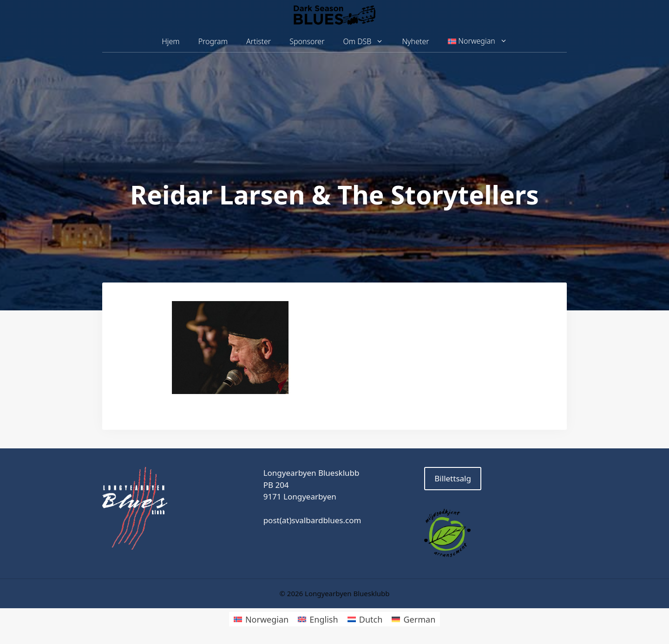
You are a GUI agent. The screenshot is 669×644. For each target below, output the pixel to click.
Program (213, 41)
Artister (259, 41)
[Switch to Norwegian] (261, 619)
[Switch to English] (318, 619)
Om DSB (368, 42)
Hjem (171, 41)
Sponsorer (307, 41)
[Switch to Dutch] (365, 619)
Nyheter (415, 41)
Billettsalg (453, 478)
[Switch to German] (413, 619)
